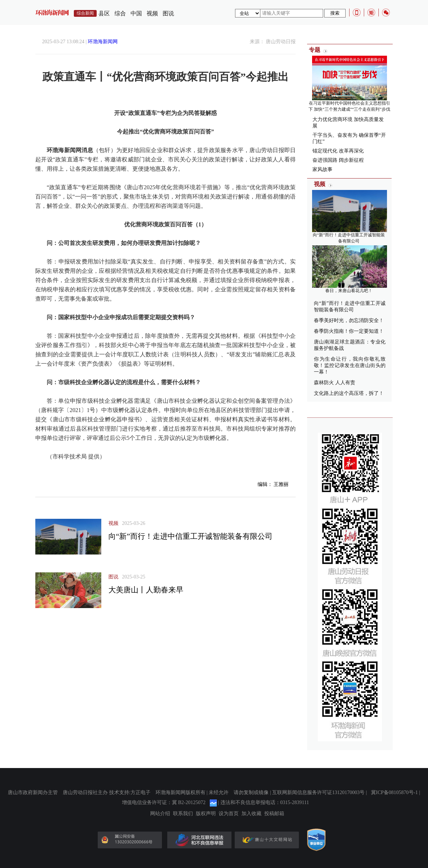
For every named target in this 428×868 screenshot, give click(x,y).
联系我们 (183, 814)
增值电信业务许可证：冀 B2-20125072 (164, 802)
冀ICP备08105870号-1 (394, 792)
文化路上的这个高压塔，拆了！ (349, 393)
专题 (315, 50)
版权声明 (206, 814)
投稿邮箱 (274, 814)
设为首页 (229, 814)
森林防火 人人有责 (335, 383)
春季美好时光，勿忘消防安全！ (349, 320)
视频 (152, 13)
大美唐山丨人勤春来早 (146, 590)
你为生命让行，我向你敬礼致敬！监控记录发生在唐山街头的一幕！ (350, 365)
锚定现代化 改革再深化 (338, 151)
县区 (104, 13)
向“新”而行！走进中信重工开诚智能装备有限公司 (190, 536)
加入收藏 (251, 814)
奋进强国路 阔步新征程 (338, 160)
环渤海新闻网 (103, 42)
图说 (168, 13)
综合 (120, 13)
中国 (136, 13)
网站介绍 (160, 814)
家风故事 (322, 169)
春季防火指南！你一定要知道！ (349, 331)
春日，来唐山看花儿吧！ (349, 291)
